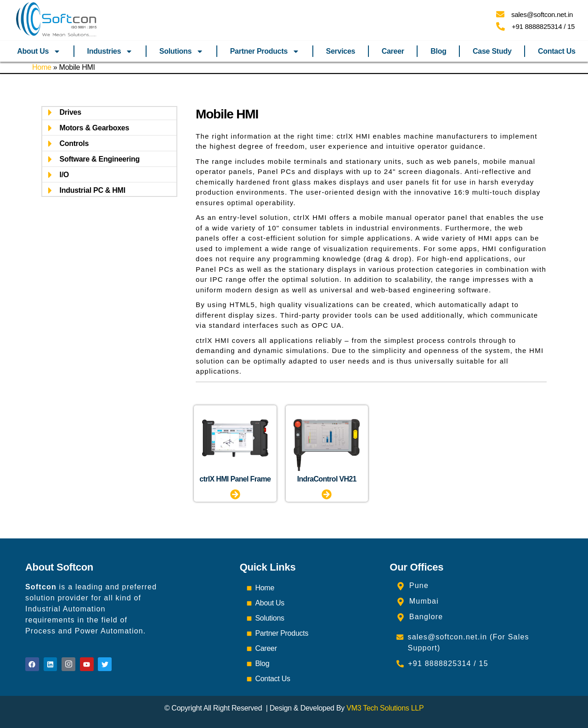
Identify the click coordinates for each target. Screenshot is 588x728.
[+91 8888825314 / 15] (500, 26)
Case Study (492, 51)
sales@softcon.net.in (542, 14)
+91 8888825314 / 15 (543, 26)
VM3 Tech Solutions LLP (385, 708)
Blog (438, 51)
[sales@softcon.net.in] (500, 14)
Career (393, 51)
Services (341, 51)
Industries (110, 51)
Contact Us (557, 51)
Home (42, 67)
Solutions (181, 51)
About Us (39, 51)
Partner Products (265, 51)
